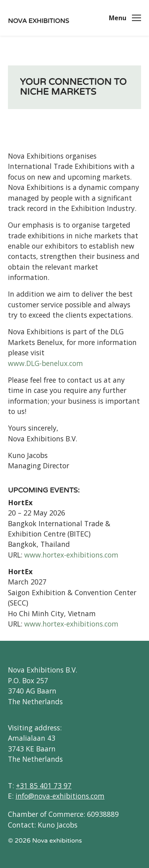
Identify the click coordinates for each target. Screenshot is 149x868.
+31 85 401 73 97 (44, 786)
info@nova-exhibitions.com (60, 796)
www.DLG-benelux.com (45, 363)
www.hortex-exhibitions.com (71, 555)
